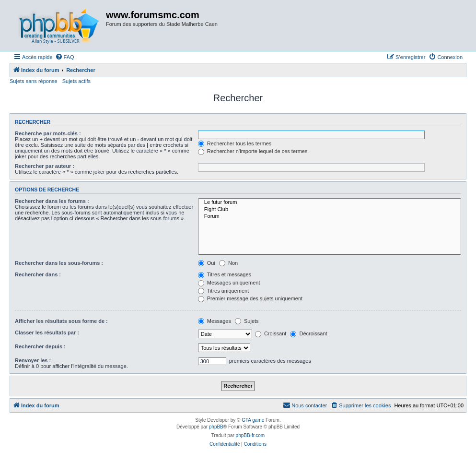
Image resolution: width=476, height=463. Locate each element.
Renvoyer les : (33, 360)
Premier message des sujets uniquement (250, 298)
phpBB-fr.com (250, 435)
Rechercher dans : (38, 274)
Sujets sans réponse (34, 81)
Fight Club (330, 210)
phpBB (216, 427)
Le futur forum (330, 202)
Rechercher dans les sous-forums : (59, 263)
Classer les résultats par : (47, 332)
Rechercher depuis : (40, 346)
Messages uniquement (229, 283)
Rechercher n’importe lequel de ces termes (253, 151)
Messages (215, 321)
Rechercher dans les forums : (52, 201)
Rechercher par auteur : (45, 166)
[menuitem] (65, 57)
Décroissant (308, 333)
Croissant (271, 333)
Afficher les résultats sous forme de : (61, 321)
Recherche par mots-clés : (48, 133)
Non (228, 263)
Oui (207, 263)
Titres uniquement (224, 291)
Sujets (247, 321)
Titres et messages (225, 274)
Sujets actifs (76, 81)
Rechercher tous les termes (235, 143)
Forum (330, 216)
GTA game (253, 420)
